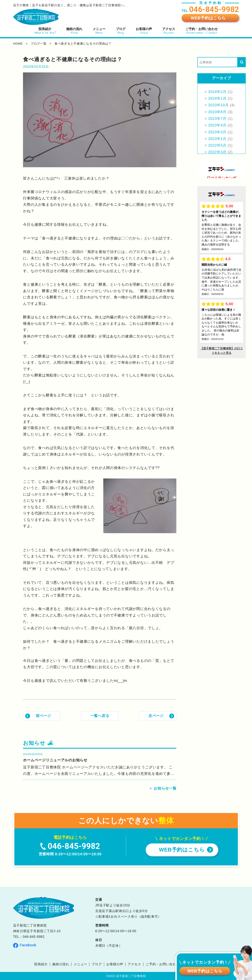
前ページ (43, 716)
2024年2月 (217, 92)
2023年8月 (217, 112)
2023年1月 (217, 139)
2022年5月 (217, 145)
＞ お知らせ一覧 (163, 788)
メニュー (80, 964)
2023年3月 (217, 132)
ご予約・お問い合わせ (163, 964)
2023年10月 (219, 105)
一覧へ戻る (100, 716)
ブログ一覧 (39, 43)
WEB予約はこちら (208, 18)
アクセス (134, 964)
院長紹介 (41, 964)
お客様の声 (115, 964)
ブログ (97, 964)
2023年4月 (217, 125)
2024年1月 (217, 98)
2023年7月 (217, 119)
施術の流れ (61, 964)
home (18, 43)
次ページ (156, 716)
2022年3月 (217, 152)
